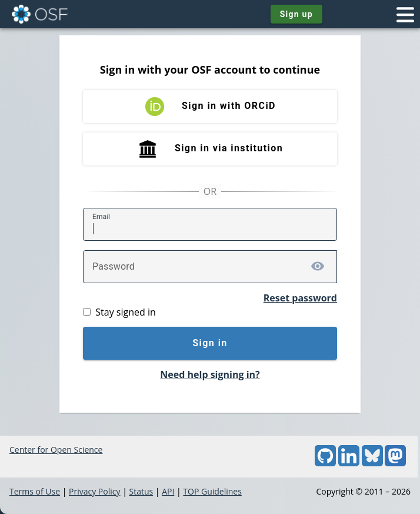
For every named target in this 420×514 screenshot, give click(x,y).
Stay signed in (125, 312)
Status (141, 491)
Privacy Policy (94, 491)
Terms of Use (35, 491)
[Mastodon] (395, 463)
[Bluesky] (372, 463)
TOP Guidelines (212, 491)
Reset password (300, 298)
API (168, 491)
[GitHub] (325, 463)
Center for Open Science (56, 450)
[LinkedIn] (349, 463)
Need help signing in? (210, 374)
